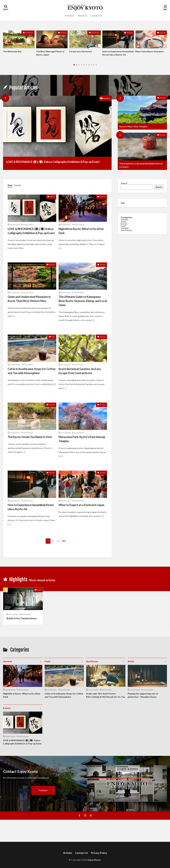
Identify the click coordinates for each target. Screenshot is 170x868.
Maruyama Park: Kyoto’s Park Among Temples (82, 439)
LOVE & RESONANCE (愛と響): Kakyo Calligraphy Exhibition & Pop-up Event (53, 162)
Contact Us (96, 16)
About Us (82, 16)
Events (107, 98)
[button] (6, 43)
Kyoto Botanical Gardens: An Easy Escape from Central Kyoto (80, 371)
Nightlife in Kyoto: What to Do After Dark (81, 231)
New (10, 185)
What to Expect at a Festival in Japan (81, 505)
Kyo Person (29, 33)
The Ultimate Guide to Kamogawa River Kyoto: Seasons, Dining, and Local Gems (83, 301)
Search (124, 183)
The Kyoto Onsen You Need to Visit (30, 437)
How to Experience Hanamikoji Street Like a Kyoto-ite (118, 53)
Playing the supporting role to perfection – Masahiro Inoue (143, 695)
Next (64, 541)
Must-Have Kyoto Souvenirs (150, 51)
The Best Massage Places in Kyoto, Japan (50, 53)
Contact (43, 790)
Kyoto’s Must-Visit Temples (133, 126)
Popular (17, 185)
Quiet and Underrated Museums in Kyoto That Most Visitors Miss (29, 299)
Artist (124, 221)
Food (53, 337)
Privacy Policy (99, 853)
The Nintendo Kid (12, 51)
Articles (69, 16)
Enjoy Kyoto (94, 860)
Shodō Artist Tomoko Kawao (21, 618)
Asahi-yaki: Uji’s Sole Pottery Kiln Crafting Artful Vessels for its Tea (106, 695)
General (63, 33)
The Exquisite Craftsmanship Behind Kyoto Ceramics (141, 165)
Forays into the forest (81, 51)
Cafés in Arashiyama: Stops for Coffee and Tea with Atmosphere (32, 371)
